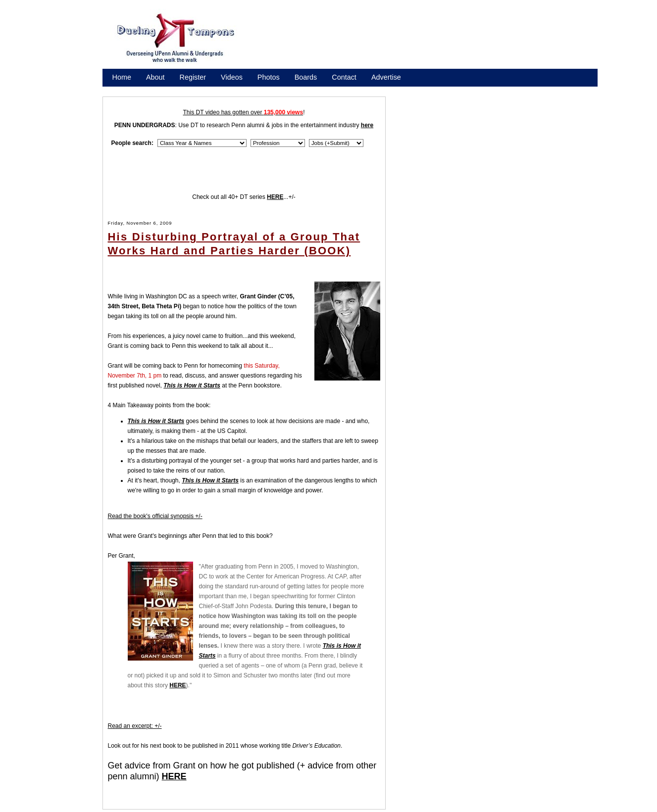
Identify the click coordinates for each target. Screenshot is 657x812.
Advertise (386, 77)
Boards (306, 77)
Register (193, 77)
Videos (232, 77)
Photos (269, 77)
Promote (157, 90)
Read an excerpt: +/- (135, 726)
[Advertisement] (428, 41)
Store (121, 90)
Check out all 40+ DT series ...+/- (244, 197)
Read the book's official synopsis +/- (155, 516)
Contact (344, 77)
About (155, 77)
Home (122, 77)
